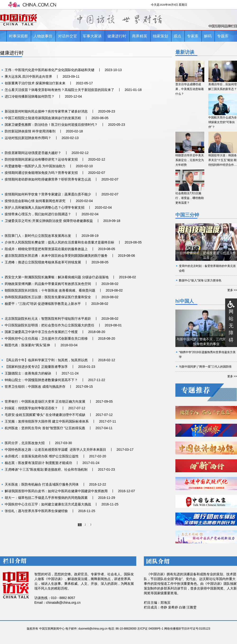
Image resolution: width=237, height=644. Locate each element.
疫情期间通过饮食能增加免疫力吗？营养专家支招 (41, 173)
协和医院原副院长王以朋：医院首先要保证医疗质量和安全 (48, 297)
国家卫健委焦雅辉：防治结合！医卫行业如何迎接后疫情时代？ (51, 125)
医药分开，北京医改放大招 (25, 443)
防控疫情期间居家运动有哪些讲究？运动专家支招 (41, 159)
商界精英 (140, 36)
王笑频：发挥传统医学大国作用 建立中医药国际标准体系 (47, 421)
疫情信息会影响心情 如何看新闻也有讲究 (35, 201)
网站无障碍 (231, 326)
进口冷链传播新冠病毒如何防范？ (30, 96)
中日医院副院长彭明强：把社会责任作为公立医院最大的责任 (50, 325)
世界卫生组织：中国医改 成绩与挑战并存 (35, 387)
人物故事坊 (43, 36)
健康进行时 (117, 36)
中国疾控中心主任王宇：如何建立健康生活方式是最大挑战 (48, 504)
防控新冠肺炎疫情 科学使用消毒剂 (30, 131)
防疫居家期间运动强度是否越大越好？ (33, 153)
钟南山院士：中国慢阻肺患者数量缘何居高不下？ (41, 380)
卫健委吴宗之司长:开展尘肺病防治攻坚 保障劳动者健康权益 (49, 221)
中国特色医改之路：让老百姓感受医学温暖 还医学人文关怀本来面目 (55, 450)
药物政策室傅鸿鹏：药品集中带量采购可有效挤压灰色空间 (48, 284)
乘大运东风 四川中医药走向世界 (28, 77)
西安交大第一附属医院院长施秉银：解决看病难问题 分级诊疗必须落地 (57, 277)
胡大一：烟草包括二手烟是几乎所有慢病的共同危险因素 (46, 498)
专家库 (193, 36)
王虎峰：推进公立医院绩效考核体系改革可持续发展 (43, 262)
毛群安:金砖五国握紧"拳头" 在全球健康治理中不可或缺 (45, 415)
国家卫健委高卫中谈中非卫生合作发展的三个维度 (41, 332)
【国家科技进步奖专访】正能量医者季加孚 (36, 367)
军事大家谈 (92, 36)
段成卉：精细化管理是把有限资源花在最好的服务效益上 (46, 249)
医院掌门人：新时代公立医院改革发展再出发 (38, 236)
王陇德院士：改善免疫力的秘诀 (28, 373)
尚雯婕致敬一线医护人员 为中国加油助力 (35, 166)
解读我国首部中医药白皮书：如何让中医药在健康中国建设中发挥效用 (56, 491)
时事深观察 (18, 36)
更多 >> (232, 290)
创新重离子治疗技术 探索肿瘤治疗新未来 (35, 83)
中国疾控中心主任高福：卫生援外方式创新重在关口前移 (46, 338)
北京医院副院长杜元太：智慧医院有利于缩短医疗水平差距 (48, 319)
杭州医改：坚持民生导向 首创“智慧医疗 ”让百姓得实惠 (45, 428)
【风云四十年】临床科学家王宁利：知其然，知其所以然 (46, 360)
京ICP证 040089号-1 (150, 629)
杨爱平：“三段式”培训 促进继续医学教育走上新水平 (43, 304)
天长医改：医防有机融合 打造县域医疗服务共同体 (42, 484)
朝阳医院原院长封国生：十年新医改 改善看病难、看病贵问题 (50, 290)
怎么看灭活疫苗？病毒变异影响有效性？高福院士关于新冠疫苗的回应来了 (59, 90)
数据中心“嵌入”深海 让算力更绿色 (200, 280)
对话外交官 (68, 36)
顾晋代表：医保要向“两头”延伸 (27, 345)
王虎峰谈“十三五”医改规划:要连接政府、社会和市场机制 (46, 469)
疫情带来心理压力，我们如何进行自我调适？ (38, 214)
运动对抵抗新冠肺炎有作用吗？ (28, 138)
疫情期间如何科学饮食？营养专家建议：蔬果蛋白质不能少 (48, 194)
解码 (208, 36)
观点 (178, 36)
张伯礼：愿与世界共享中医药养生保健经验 (36, 511)
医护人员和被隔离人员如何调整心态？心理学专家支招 (45, 207)
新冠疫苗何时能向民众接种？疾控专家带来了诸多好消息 (46, 111)
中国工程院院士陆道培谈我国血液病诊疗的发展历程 (43, 118)
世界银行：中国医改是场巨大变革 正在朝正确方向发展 (45, 401)
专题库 (223, 36)
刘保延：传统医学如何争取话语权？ (31, 408)
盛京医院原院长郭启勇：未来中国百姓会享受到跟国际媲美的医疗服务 (56, 256)
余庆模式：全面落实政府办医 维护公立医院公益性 (42, 456)
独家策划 (160, 36)
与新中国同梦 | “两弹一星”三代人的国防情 (205, 367)
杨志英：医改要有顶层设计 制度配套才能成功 (38, 463)
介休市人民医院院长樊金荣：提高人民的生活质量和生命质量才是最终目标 (59, 242)
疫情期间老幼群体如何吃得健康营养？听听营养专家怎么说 (48, 179)
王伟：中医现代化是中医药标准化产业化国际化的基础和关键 (50, 70)
